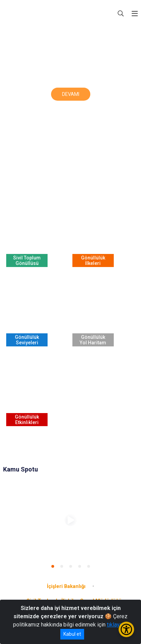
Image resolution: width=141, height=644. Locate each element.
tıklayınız (118, 625)
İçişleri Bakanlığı (66, 586)
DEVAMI (71, 94)
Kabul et (72, 634)
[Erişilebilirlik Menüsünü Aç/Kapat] (126, 629)
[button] (53, 566)
